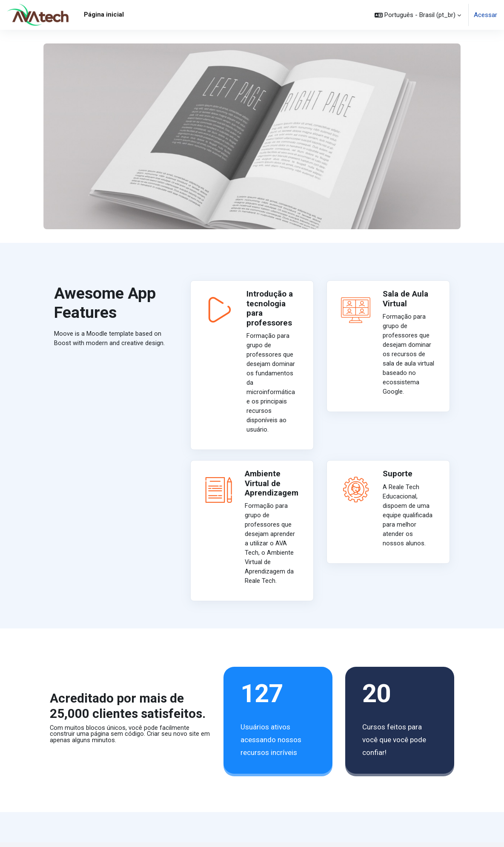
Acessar (485, 15)
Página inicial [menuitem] (104, 14)
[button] (418, 15)
